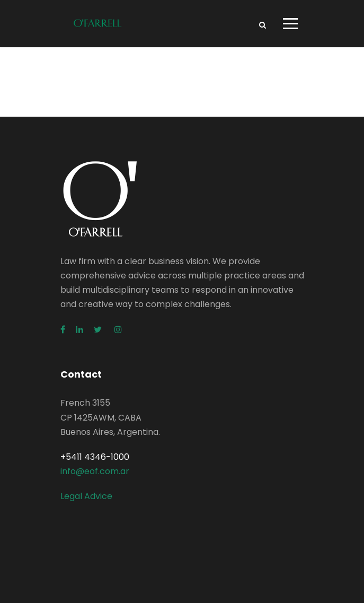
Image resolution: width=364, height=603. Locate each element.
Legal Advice (86, 496)
